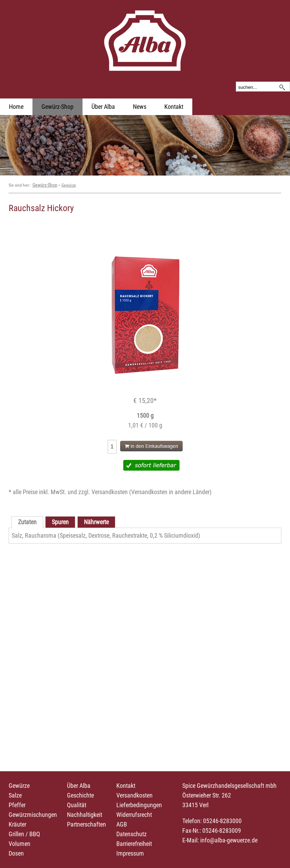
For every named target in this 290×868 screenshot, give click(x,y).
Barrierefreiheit (134, 844)
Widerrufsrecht (134, 815)
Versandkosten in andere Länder (170, 492)
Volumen (20, 844)
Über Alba (103, 107)
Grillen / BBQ (24, 834)
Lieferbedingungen (139, 805)
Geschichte (80, 795)
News (140, 107)
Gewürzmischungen (33, 815)
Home (16, 107)
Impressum (130, 853)
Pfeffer (17, 805)
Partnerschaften (86, 824)
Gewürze (69, 185)
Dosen (16, 853)
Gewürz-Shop (57, 107)
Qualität (77, 805)
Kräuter (17, 824)
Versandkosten (134, 795)
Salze (15, 795)
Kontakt (174, 107)
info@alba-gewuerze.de (229, 840)
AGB (122, 824)
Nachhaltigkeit (85, 815)
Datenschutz (132, 834)
